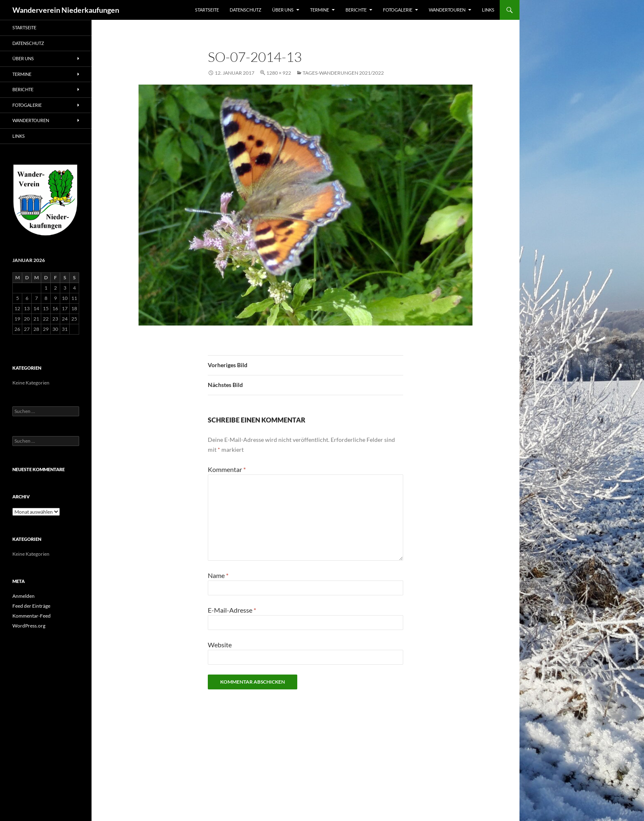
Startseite (207, 10)
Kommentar (227, 469)
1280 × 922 (279, 73)
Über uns (283, 10)
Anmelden (24, 596)
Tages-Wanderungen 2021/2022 (343, 73)
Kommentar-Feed (32, 616)
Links (488, 10)
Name (218, 575)
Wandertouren (447, 10)
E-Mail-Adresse (232, 610)
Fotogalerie (398, 10)
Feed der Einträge (31, 606)
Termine (320, 10)
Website (220, 645)
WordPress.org (29, 626)
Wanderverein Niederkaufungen (66, 10)
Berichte (356, 10)
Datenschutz (246, 10)
